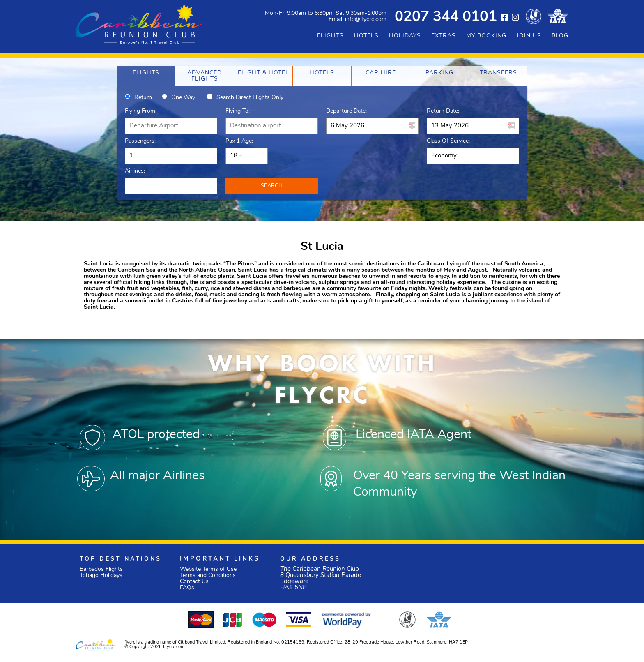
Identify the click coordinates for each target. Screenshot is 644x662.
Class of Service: (448, 141)
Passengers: (140, 141)
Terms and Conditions (208, 576)
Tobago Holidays (101, 576)
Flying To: (238, 111)
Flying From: (141, 111)
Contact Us (194, 582)
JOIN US (529, 36)
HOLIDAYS (405, 36)
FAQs (187, 588)
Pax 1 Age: (239, 141)
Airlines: (135, 171)
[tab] (146, 76)
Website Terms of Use (208, 569)
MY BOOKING (486, 36)
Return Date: (443, 111)
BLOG (560, 36)
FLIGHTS (330, 36)
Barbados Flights (101, 569)
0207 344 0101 (446, 17)
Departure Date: (346, 111)
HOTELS (366, 36)
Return (143, 98)
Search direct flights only (250, 98)
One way (183, 98)
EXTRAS (444, 36)
